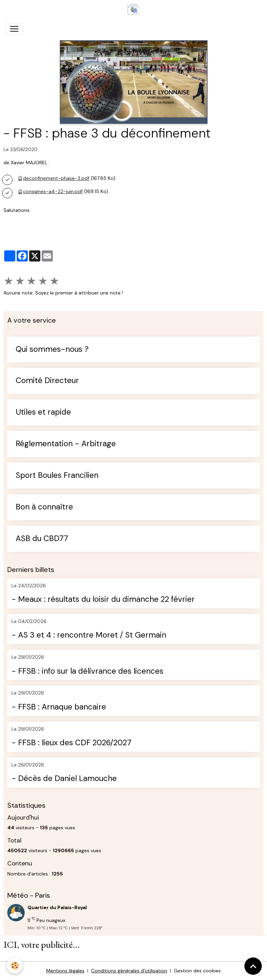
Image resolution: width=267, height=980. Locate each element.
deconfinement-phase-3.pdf (56, 178)
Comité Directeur (47, 381)
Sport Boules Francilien (57, 476)
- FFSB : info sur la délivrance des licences (87, 671)
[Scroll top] (253, 966)
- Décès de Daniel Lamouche (64, 779)
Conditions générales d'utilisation (129, 971)
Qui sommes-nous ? (52, 350)
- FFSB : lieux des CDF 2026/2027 (71, 743)
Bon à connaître (44, 507)
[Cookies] (15, 966)
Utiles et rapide (43, 412)
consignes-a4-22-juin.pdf (53, 191)
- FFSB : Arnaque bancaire (59, 707)
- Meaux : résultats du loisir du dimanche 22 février (103, 600)
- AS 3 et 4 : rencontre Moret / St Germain (89, 635)
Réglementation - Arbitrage (66, 444)
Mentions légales (65, 971)
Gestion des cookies (197, 971)
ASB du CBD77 (42, 539)
